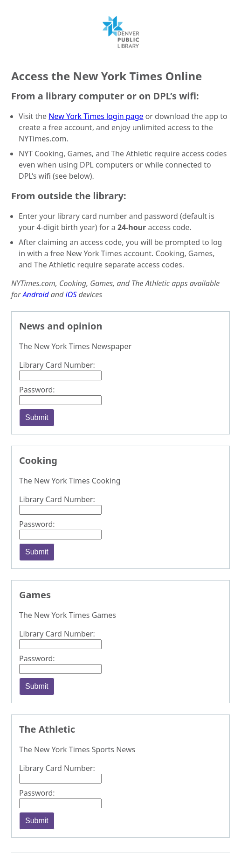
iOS (71, 294)
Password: (37, 390)
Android (36, 294)
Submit (37, 417)
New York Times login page (96, 116)
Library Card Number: (57, 365)
